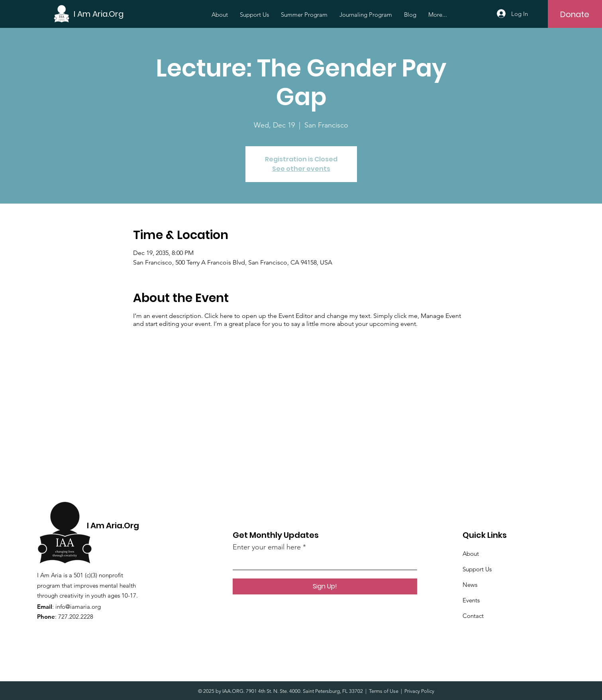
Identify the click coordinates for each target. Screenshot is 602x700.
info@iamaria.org (78, 607)
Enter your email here (267, 547)
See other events (301, 169)
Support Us (477, 569)
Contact (473, 616)
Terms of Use (384, 691)
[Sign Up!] (325, 586)
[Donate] (575, 14)
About (471, 554)
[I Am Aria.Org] (99, 14)
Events (471, 600)
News (470, 585)
